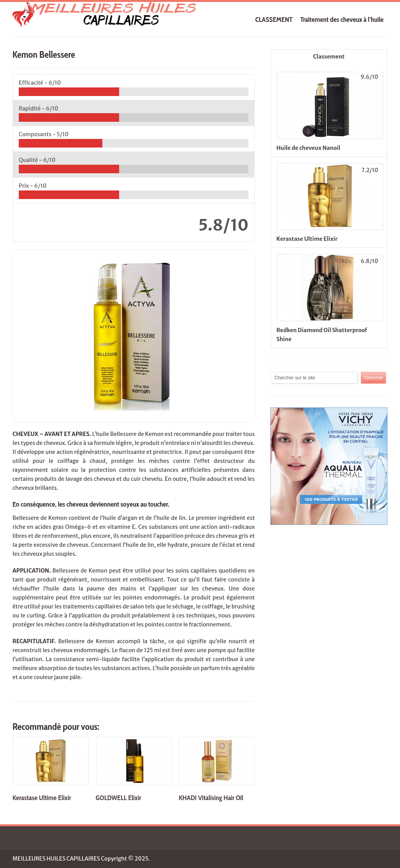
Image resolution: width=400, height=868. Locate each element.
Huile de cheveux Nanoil (308, 148)
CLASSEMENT (274, 20)
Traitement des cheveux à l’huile (342, 20)
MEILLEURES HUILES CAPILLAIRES (56, 859)
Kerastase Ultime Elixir (307, 239)
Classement (329, 57)
